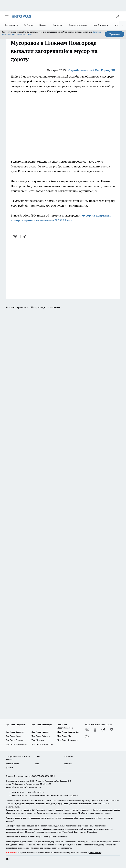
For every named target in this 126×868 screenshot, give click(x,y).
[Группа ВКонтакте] (87, 730)
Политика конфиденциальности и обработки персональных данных (37, 837)
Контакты (68, 756)
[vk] (15, 237)
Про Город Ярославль (67, 740)
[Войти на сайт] (118, 16)
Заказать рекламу (78, 25)
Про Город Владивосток (17, 744)
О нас (37, 756)
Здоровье (58, 25)
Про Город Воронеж (15, 732)
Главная (9, 768)
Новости (68, 764)
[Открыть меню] (7, 16)
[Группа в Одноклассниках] (95, 730)
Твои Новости (38, 740)
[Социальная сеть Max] (87, 736)
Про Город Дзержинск (16, 725)
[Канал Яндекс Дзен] (111, 730)
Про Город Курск (13, 736)
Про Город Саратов (14, 740)
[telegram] (26, 237)
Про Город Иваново (41, 732)
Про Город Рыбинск (41, 736)
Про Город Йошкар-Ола (68, 732)
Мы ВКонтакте (101, 25)
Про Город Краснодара (42, 744)
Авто (37, 764)
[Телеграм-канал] (103, 730)
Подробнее (92, 832)
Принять (115, 34)
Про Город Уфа (64, 736)
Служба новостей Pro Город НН (92, 70)
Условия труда (12, 764)
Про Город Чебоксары (42, 725)
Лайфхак (29, 25)
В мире (43, 25)
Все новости (11, 25)
